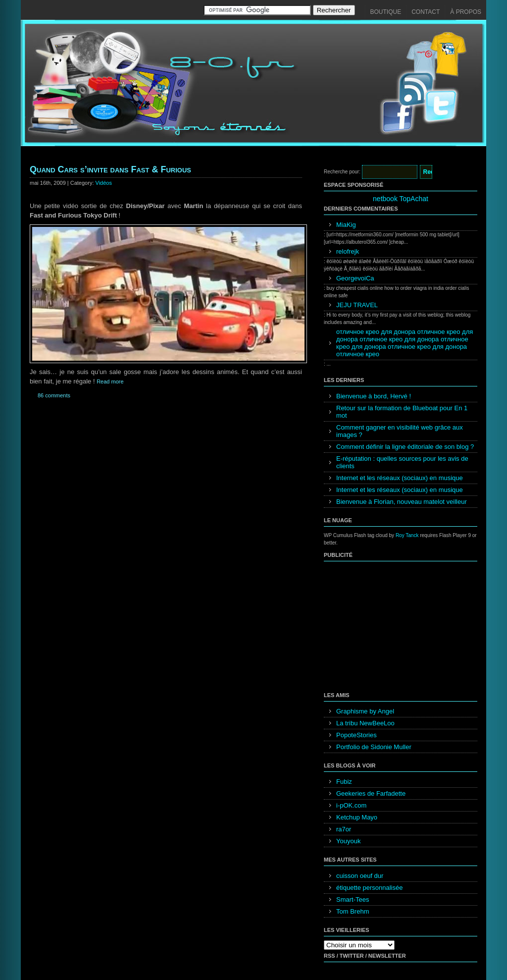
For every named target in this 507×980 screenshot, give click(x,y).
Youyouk (348, 841)
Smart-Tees (353, 899)
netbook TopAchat (401, 199)
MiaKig (346, 225)
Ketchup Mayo (357, 817)
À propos (466, 12)
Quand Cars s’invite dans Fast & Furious (110, 169)
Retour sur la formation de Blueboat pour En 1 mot (402, 412)
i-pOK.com (351, 805)
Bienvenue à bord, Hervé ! (374, 396)
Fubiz (344, 782)
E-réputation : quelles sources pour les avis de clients (402, 462)
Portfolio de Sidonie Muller (374, 747)
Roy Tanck (407, 535)
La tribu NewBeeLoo (365, 723)
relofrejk (348, 251)
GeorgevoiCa (355, 278)
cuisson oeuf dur (360, 876)
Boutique (386, 12)
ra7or (344, 829)
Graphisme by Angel (365, 711)
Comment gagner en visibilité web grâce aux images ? (400, 431)
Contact (426, 12)
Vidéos (104, 183)
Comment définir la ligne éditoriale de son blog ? (405, 447)
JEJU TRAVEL (357, 305)
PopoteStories (356, 735)
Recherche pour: (342, 172)
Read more (110, 381)
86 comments (54, 395)
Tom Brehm (353, 911)
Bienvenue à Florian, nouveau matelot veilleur (402, 502)
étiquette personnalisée (369, 888)
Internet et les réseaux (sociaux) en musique (400, 478)
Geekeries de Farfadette (371, 793)
